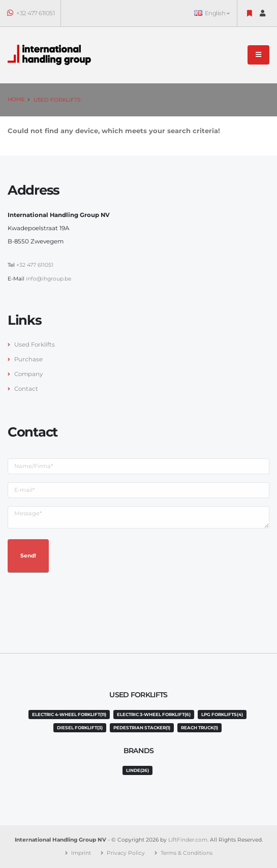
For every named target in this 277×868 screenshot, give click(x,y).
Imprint (81, 853)
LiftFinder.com (188, 840)
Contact (26, 389)
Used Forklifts (57, 100)
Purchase (28, 359)
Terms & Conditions (187, 853)
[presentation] (85, 601)
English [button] (212, 13)
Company (28, 374)
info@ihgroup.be (49, 279)
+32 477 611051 (31, 13)
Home (16, 99)
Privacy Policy (126, 853)
